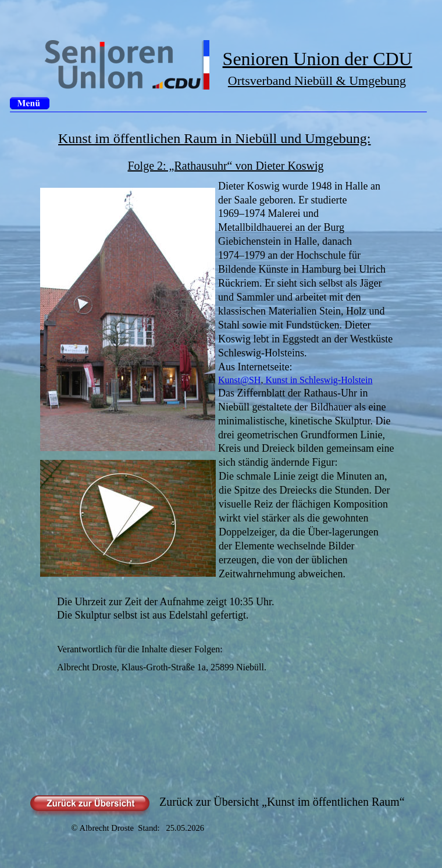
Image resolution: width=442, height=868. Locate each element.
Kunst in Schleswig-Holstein (318, 380)
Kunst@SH (239, 380)
